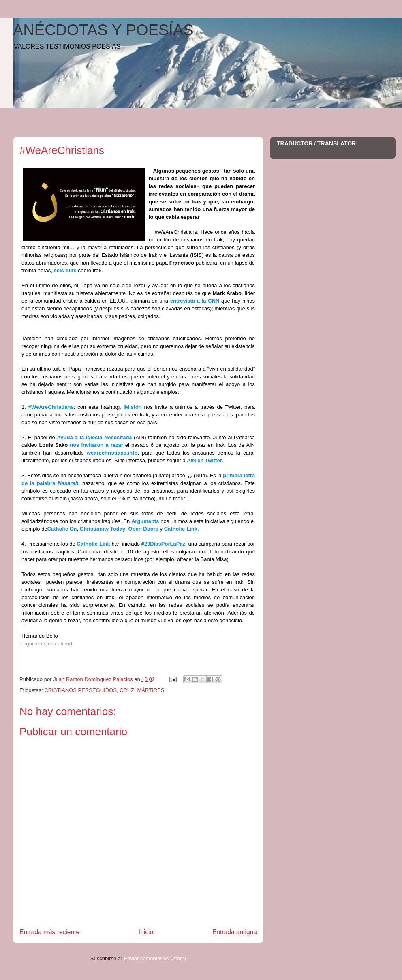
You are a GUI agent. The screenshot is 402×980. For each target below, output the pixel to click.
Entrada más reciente (49, 932)
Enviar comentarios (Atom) (155, 958)
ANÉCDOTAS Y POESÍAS (103, 30)
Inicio (146, 932)
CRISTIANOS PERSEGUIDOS (80, 690)
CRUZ (127, 690)
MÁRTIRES (151, 690)
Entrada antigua (235, 932)
